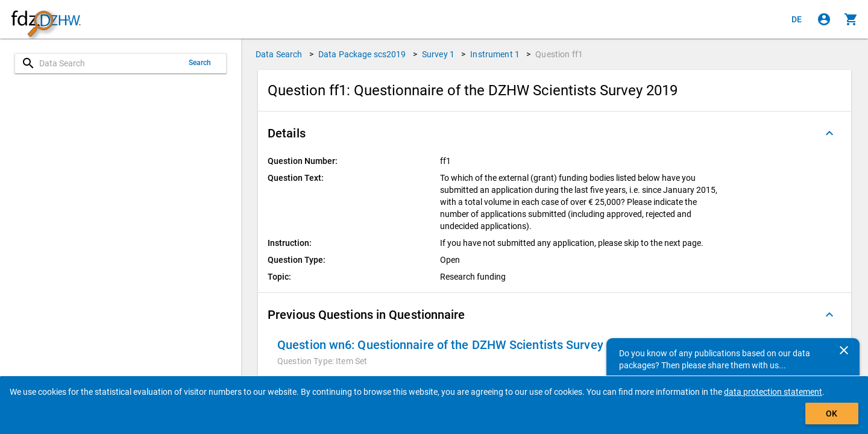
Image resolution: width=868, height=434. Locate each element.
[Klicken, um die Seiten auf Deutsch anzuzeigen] (797, 19)
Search (200, 63)
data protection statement (773, 392)
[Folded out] (829, 133)
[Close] (844, 350)
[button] (555, 133)
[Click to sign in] (824, 19)
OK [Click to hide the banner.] (832, 414)
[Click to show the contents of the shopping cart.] (851, 19)
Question (559, 54)
